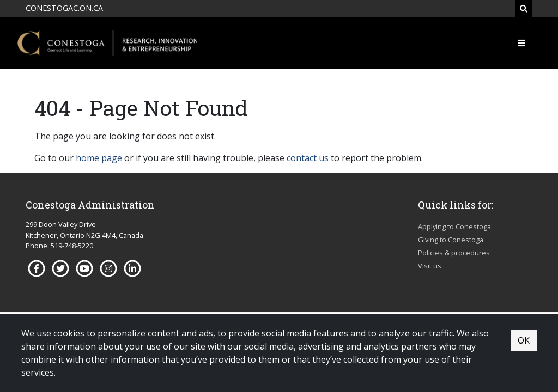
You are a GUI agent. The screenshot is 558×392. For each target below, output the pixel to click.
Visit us (430, 266)
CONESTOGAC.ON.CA (64, 8)
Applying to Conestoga (454, 226)
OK (524, 340)
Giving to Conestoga (451, 240)
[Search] (524, 8)
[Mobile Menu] (521, 43)
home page (99, 158)
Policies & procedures (454, 253)
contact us (308, 158)
